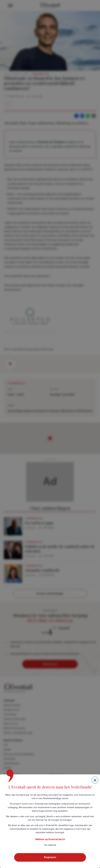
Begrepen (50, 857)
